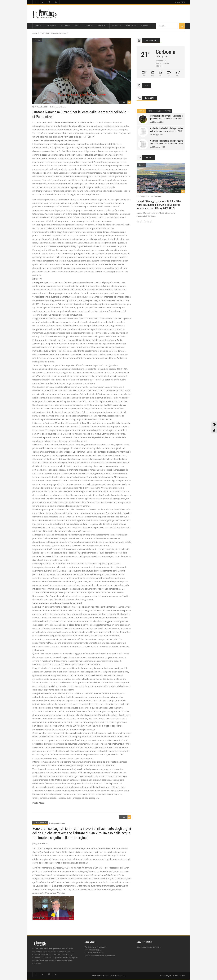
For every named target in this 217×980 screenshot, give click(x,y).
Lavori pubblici (40, 823)
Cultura (37, 40)
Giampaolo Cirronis (59, 107)
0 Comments (157, 196)
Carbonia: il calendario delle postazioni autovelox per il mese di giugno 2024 (167, 130)
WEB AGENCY (180, 976)
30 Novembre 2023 (158, 147)
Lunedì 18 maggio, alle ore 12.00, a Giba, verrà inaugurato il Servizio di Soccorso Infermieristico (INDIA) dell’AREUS (159, 205)
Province (167, 111)
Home (35, 33)
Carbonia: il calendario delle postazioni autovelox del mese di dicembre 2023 (167, 142)
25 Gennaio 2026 (158, 122)
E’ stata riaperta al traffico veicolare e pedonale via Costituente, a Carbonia (166, 117)
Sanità (141, 165)
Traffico (141, 111)
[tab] (141, 111)
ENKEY (172, 976)
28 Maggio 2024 (157, 134)
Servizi (158, 111)
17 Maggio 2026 (144, 196)
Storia (150, 111)
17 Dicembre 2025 (41, 107)
